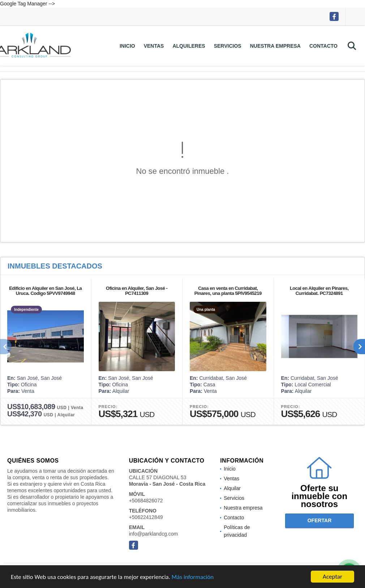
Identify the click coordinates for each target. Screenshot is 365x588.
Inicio (127, 46)
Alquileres (189, 46)
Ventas (154, 46)
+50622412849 (146, 517)
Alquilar (232, 488)
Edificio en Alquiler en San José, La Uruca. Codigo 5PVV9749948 (45, 291)
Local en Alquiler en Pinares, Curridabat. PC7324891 (319, 291)
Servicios (228, 46)
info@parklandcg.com (154, 534)
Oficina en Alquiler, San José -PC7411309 (137, 291)
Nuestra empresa (275, 46)
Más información (193, 577)
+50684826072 (146, 501)
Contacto (323, 46)
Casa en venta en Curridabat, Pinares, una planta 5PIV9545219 (228, 291)
